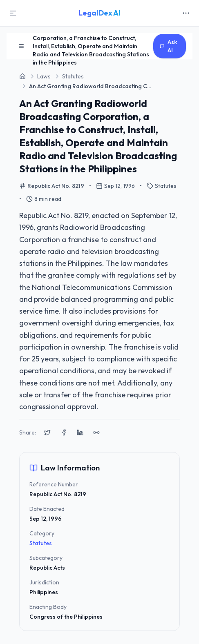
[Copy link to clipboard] (96, 432)
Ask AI (169, 46)
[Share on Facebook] (64, 432)
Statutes (41, 543)
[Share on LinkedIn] (80, 432)
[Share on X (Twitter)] (47, 432)
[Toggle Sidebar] (13, 13)
